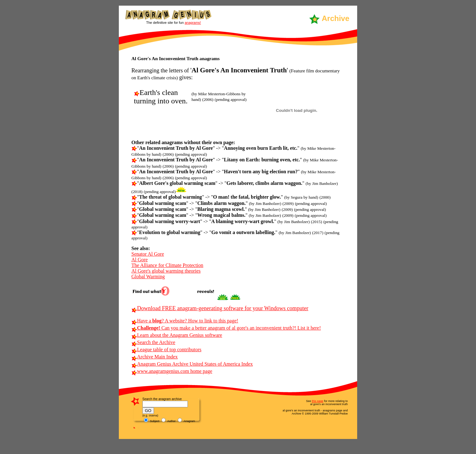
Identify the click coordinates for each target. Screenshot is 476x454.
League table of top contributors (166, 350)
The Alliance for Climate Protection (167, 265)
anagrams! (193, 23)
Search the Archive (153, 342)
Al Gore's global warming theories (166, 271)
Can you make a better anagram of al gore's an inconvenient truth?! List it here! (226, 328)
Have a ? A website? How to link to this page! (185, 321)
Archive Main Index (155, 357)
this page (317, 401)
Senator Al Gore (148, 254)
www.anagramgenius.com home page (172, 371)
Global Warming (148, 277)
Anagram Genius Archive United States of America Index (192, 364)
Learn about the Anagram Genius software (177, 335)
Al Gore (140, 260)
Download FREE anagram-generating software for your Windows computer (220, 308)
